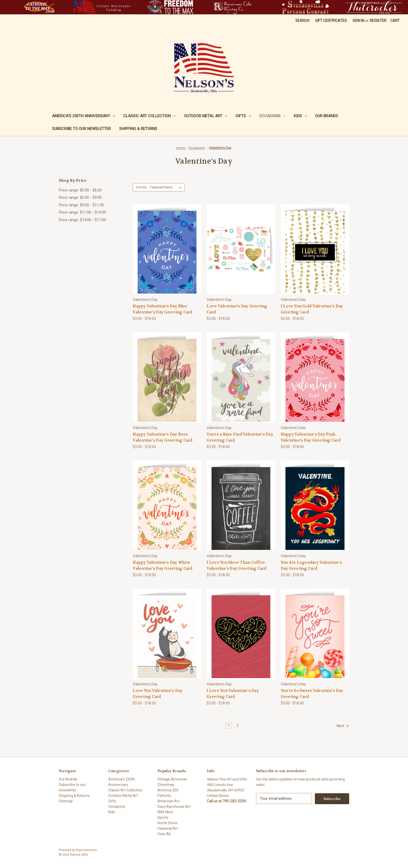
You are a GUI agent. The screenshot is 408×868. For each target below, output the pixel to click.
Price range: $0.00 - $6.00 (80, 190)
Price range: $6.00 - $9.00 (80, 197)
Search (302, 21)
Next (343, 726)
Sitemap (66, 801)
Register (378, 21)
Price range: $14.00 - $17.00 (82, 220)
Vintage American (172, 779)
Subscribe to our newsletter (81, 129)
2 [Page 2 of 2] (238, 726)
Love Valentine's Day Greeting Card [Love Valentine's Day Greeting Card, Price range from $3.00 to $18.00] (237, 309)
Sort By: (142, 187)
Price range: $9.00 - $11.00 (81, 205)
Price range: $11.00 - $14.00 (82, 212)
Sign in (358, 21)
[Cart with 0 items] (395, 21)
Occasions (272, 116)
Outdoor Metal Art (206, 116)
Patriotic (164, 796)
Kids (300, 116)
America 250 (168, 790)
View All (164, 834)
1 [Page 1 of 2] (229, 726)
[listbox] (167, 187)
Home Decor (168, 823)
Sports (163, 817)
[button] (39, 7)
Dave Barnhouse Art (174, 807)
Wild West (165, 812)
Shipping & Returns (138, 129)
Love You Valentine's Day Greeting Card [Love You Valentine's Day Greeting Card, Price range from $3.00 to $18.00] (158, 694)
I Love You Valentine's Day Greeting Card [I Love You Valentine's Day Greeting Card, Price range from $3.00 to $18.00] (233, 694)
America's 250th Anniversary (84, 116)
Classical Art (168, 828)
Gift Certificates (331, 21)
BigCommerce (86, 850)
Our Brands (327, 116)
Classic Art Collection (149, 116)
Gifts (243, 116)
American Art (168, 801)
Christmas (166, 785)
